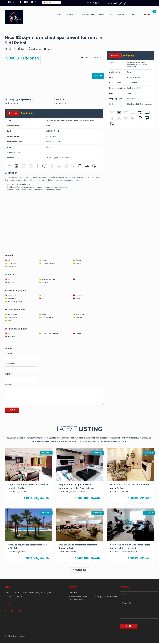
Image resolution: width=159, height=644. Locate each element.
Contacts (122, 14)
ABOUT (135, 14)
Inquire (13, 113)
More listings (80, 570)
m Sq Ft (28, 2)
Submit (12, 410)
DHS (8, 2)
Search (70, 14)
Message (9, 384)
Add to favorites (91, 58)
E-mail (7, 374)
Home (59, 14)
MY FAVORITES (147, 13)
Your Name (10, 353)
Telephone (10, 364)
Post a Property (86, 14)
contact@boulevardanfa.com (105, 597)
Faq (111, 14)
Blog (102, 14)
